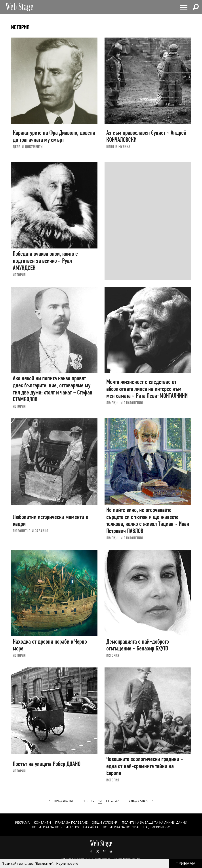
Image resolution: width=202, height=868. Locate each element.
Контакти (42, 822)
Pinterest (104, 851)
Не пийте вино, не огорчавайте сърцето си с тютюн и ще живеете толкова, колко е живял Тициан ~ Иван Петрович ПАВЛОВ (148, 520)
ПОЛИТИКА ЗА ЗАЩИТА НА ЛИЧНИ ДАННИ (154, 822)
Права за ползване (71, 822)
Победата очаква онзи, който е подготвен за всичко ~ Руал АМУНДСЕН (45, 261)
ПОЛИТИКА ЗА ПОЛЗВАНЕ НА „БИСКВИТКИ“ (136, 827)
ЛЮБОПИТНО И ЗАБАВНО (31, 531)
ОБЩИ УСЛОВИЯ (105, 822)
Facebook (91, 851)
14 (108, 801)
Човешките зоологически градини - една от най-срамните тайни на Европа (145, 766)
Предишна (61, 801)
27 (117, 801)
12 (93, 801)
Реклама (22, 822)
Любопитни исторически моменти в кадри (50, 520)
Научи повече (67, 863)
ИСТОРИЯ (19, 275)
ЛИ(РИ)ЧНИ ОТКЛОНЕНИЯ (125, 403)
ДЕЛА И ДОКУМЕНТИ (28, 147)
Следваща (141, 801)
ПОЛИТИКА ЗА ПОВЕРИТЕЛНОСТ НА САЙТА (65, 827)
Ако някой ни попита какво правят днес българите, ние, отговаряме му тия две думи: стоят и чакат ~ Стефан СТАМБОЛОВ (53, 389)
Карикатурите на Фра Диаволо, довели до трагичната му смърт (54, 136)
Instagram (111, 851)
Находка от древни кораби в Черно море (50, 645)
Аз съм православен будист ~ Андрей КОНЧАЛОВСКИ (146, 136)
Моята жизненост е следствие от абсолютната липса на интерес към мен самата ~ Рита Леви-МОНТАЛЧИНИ (147, 389)
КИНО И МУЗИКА (118, 147)
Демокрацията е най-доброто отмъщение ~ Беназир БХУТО (138, 645)
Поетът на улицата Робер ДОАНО (47, 764)
